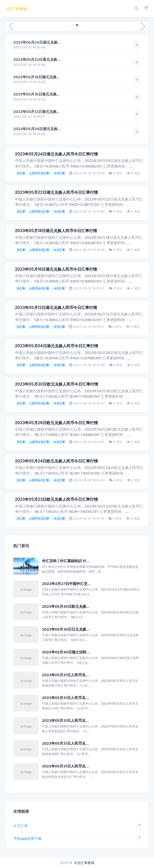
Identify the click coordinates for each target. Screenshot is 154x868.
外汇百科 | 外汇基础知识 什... (66, 561)
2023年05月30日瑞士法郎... (66, 652)
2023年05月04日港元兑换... (37, 129)
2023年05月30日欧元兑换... (66, 607)
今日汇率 (59, 173)
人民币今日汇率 (39, 173)
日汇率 (21, 173)
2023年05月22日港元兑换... (37, 60)
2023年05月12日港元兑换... (37, 112)
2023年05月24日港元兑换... (37, 42)
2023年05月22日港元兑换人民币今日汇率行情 (56, 192)
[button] (77, 25)
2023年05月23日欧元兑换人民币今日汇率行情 (56, 499)
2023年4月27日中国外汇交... (66, 584)
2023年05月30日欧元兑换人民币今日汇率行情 (57, 384)
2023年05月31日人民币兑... (65, 675)
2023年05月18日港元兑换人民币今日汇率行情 (56, 231)
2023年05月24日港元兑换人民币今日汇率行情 (56, 154)
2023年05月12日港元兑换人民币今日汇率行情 (56, 308)
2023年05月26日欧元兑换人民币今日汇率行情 (56, 423)
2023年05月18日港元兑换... (37, 77)
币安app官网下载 (27, 839)
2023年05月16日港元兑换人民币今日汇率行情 (56, 269)
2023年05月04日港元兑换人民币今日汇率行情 (57, 346)
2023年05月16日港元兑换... (37, 94)
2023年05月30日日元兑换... (66, 629)
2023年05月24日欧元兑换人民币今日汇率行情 (56, 461)
